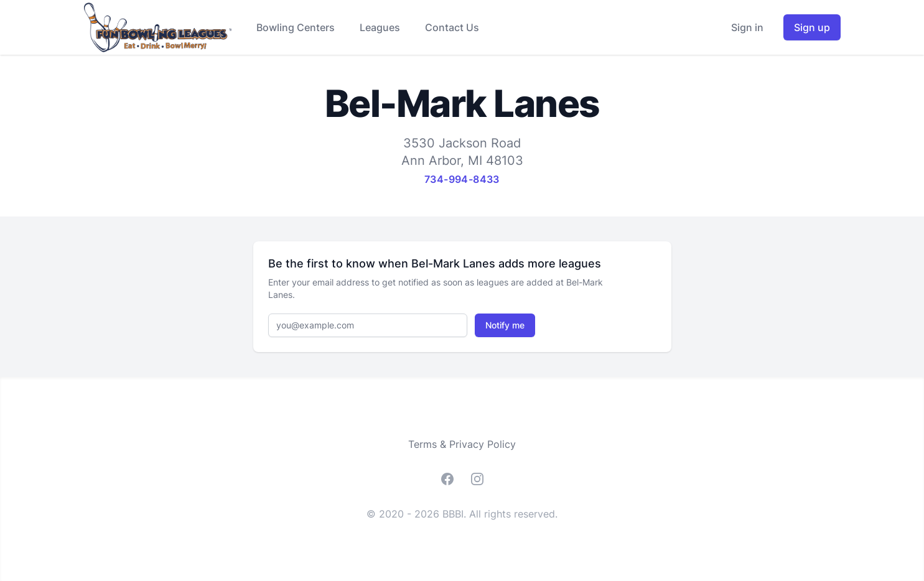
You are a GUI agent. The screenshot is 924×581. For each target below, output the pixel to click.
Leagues (380, 27)
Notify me (505, 325)
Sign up (812, 27)
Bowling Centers (296, 27)
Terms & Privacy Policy (462, 444)
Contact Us (452, 27)
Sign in (747, 27)
